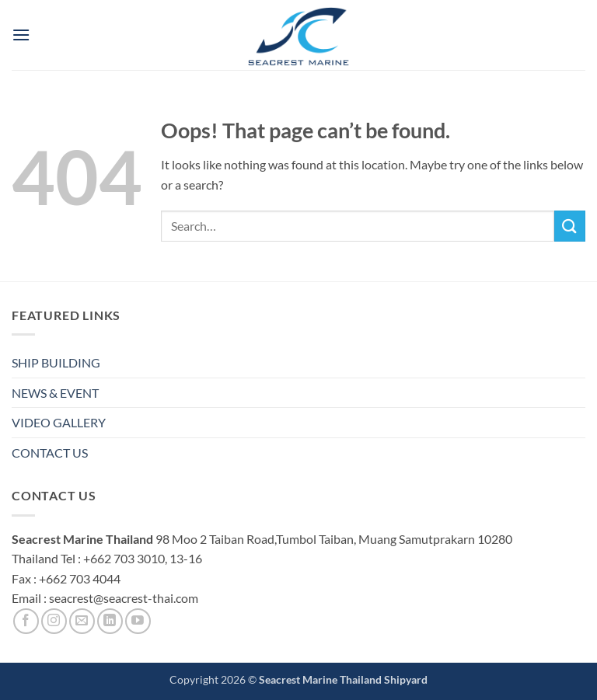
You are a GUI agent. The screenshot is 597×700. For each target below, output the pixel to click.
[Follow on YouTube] (138, 621)
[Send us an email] (82, 621)
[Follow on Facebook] (26, 621)
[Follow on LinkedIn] (110, 621)
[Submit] (570, 226)
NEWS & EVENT (55, 393)
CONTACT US (50, 453)
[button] (21, 35)
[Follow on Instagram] (54, 621)
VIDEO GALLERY (59, 422)
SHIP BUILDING (56, 362)
